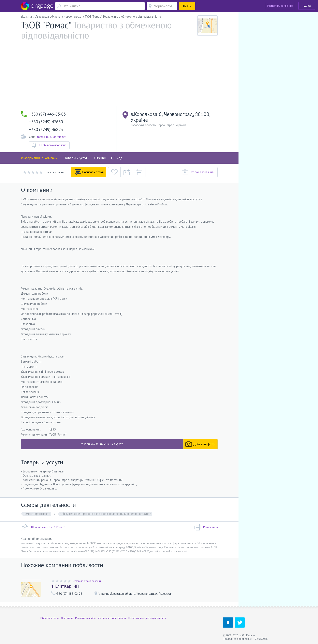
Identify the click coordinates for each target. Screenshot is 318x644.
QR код (117, 158)
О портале (67, 618)
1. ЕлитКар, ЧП (65, 586)
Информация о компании (40, 158)
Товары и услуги (77, 158)
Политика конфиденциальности (147, 618)
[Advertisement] (119, 76)
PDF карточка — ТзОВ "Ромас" (43, 527)
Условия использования (112, 618)
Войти (307, 6)
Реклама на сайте (85, 618)
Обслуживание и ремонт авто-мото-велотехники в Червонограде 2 (106, 514)
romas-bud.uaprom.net (52, 137)
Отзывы (100, 158)
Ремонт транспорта (37, 514)
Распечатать (206, 527)
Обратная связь (50, 618)
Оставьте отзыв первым (87, 581)
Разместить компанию (280, 6)
